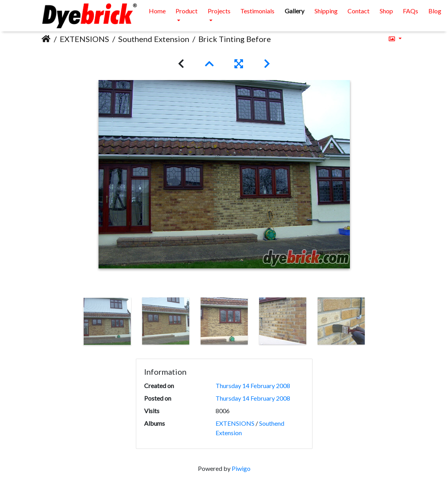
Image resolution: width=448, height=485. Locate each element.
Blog (435, 11)
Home (157, 11)
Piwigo (241, 468)
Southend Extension (154, 39)
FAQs (411, 11)
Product (187, 11)
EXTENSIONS (84, 39)
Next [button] (376, 323)
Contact (358, 11)
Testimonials (257, 11)
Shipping (326, 11)
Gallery (294, 11)
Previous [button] (72, 323)
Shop (386, 11)
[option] (107, 321)
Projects (219, 11)
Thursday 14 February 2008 (253, 386)
